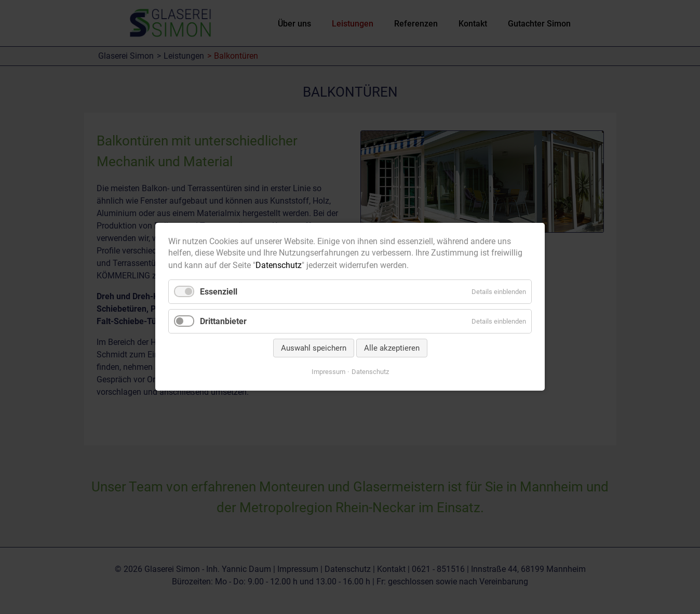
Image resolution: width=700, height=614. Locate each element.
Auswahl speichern (314, 349)
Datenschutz (279, 265)
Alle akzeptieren (392, 349)
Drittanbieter (223, 321)
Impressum (328, 372)
